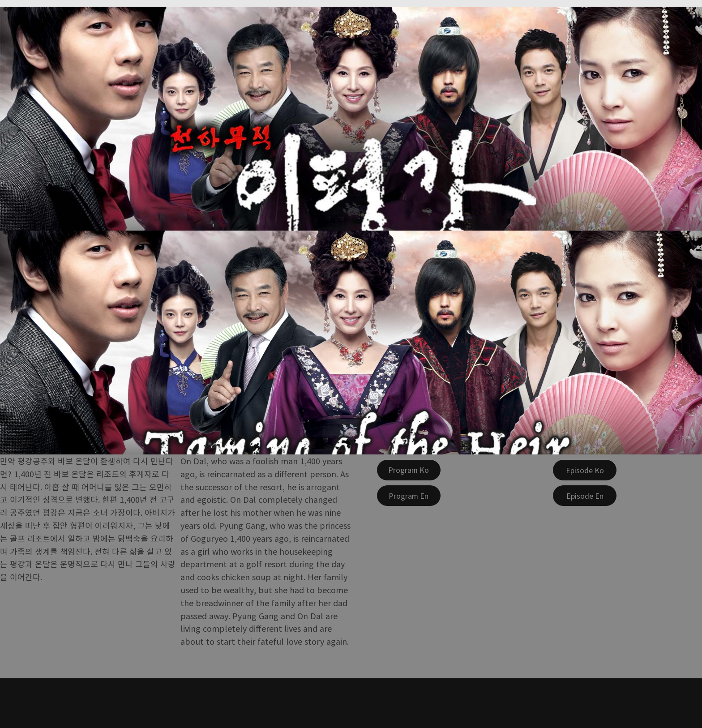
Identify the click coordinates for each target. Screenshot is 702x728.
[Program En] (409, 496)
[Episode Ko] (585, 470)
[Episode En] (585, 496)
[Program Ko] (409, 470)
